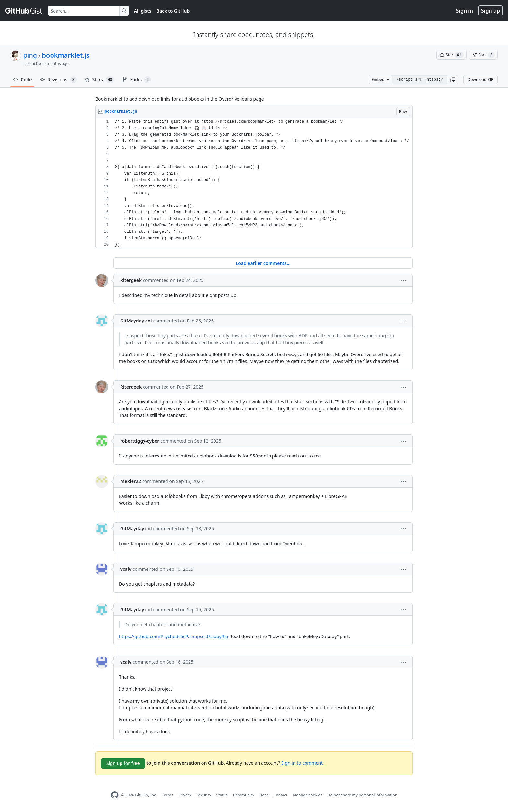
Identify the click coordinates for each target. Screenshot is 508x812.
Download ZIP (480, 79)
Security (204, 795)
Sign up (491, 11)
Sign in (465, 11)
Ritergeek (131, 280)
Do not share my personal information (363, 795)
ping (30, 55)
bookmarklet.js (66, 55)
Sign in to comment (302, 763)
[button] (453, 80)
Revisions (58, 80)
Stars (100, 80)
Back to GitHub (173, 11)
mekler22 (131, 481)
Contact (280, 795)
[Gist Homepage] (24, 11)
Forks (137, 80)
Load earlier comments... (263, 263)
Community (244, 795)
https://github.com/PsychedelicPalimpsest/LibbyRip (173, 636)
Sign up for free (123, 763)
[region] (254, 183)
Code (23, 79)
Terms (168, 795)
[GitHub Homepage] (115, 795)
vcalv (126, 569)
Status (222, 795)
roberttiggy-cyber (140, 441)
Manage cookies (307, 795)
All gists (143, 11)
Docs (264, 795)
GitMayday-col (136, 321)
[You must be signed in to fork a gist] (483, 55)
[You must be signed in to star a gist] (451, 55)
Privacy (185, 795)
